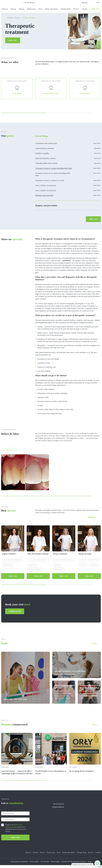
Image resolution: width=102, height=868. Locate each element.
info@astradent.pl (58, 810)
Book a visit (95, 9)
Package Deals (66, 9)
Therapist (32, 568)
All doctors (92, 520)
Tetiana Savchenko (85, 557)
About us (5, 9)
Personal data (45, 864)
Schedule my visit (15, 614)
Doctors (22, 9)
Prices (40, 9)
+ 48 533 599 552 (29, 3)
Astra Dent (13, 563)
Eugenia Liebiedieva (9, 557)
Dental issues (31, 9)
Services (13, 9)
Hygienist (83, 568)
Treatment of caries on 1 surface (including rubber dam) (54, 171)
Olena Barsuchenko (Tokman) (38, 557)
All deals (93, 646)
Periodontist (59, 573)
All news (93, 727)
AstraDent (10, 18)
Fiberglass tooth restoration (44, 198)
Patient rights (55, 864)
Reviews (76, 9)
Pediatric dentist (35, 573)
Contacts (85, 9)
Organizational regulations (19, 864)
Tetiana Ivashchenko (60, 557)
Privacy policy (34, 864)
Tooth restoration (9, 453)
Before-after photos (52, 9)
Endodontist (8, 568)
